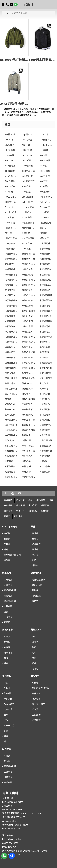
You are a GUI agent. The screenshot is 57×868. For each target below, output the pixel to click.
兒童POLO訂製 (46, 404)
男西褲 (7, 647)
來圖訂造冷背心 (11, 264)
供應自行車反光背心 (11, 352)
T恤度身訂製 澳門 (11, 228)
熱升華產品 (9, 726)
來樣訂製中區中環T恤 (11, 280)
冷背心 (35, 669)
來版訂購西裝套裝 (11, 326)
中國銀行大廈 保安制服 (11, 249)
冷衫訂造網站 (11, 435)
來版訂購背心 (46, 311)
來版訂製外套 (11, 306)
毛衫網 (7, 533)
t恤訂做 (43, 228)
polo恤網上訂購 (11, 166)
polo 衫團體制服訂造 (28, 160)
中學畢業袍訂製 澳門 (46, 249)
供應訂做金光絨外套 (46, 358)
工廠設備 (36, 715)
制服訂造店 (10, 466)
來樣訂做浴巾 (46, 269)
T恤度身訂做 (46, 223)
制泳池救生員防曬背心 (46, 466)
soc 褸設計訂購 (46, 197)
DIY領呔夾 (10, 145)
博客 (51, 500)
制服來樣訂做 (11, 451)
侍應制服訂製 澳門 (11, 342)
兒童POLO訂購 (11, 409)
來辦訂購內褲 (46, 337)
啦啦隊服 (36, 596)
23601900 (7, 806)
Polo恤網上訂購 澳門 (28, 166)
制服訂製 (26, 461)
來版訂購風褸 (11, 332)
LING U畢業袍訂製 (11, 155)
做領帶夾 (26, 394)
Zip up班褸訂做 (11, 243)
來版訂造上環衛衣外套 (46, 332)
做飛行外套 (45, 394)
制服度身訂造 (11, 456)
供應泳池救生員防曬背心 (46, 347)
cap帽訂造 (27, 135)
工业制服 (8, 772)
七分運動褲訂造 (46, 243)
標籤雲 (7, 560)
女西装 (7, 761)
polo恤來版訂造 (46, 160)
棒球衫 (35, 539)
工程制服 (8, 617)
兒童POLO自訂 (46, 399)
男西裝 (7, 637)
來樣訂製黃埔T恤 (46, 290)
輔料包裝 (33, 511)
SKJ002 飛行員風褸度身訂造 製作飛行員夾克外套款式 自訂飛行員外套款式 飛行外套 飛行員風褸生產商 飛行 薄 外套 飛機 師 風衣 (14, 60)
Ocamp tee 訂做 (28, 155)
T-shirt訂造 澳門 (11, 223)
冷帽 (34, 663)
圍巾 (6, 658)
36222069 (36, 813)
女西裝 (7, 642)
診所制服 (8, 606)
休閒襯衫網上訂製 (11, 259)
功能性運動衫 (38, 580)
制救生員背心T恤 (11, 446)
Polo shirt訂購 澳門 (11, 160)
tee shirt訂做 (28, 207)
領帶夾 (7, 663)
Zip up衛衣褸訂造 (28, 243)
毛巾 (34, 653)
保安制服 (8, 596)
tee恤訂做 (27, 212)
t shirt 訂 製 (27, 202)
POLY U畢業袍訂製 (11, 197)
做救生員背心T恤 (28, 389)
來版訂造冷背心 (11, 337)
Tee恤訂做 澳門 (46, 212)
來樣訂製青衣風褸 (28, 290)
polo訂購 (9, 192)
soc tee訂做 (28, 197)
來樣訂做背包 (11, 275)
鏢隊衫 (35, 601)
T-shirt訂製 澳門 (28, 218)
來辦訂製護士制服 (28, 337)
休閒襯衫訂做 (28, 259)
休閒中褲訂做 (28, 254)
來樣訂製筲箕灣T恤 (46, 285)
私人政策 (20, 500)
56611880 (18, 810)
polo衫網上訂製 (11, 176)
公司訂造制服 (28, 430)
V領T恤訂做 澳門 (46, 238)
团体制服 (8, 777)
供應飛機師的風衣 (28, 368)
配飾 (34, 560)
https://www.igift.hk (11, 829)
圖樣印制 (45, 511)
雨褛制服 (8, 782)
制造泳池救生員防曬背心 (28, 477)
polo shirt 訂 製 (46, 155)
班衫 (6, 720)
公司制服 (8, 585)
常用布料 (21, 511)
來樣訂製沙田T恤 (28, 285)
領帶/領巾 (8, 653)
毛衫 (34, 647)
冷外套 (35, 642)
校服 (6, 612)
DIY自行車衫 (46, 140)
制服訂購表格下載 (41, 688)
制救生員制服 (46, 441)
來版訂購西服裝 (28, 321)
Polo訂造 (26, 192)
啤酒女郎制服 (10, 601)
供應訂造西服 (46, 363)
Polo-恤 (7, 688)
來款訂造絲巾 (28, 295)
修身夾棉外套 (46, 378)
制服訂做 (9, 461)
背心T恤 (8, 693)
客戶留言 (36, 699)
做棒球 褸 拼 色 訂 (46, 389)
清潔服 (7, 622)
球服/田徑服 (38, 585)
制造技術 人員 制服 (28, 472)
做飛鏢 (8, 399)
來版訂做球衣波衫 (28, 301)
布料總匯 (8, 506)
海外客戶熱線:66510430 (14, 817)
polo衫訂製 (45, 176)
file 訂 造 (26, 145)
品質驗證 (36, 720)
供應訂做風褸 (11, 363)
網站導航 (41, 500)
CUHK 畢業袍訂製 (11, 140)
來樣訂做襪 (27, 275)
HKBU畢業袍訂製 (46, 145)
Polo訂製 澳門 (46, 186)
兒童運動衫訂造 (46, 409)
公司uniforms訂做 (46, 420)
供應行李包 (45, 352)
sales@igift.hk (9, 821)
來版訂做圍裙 (46, 295)
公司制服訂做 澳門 (28, 425)
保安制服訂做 (46, 368)
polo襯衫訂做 (28, 181)
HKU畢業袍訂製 (46, 150)
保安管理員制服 (28, 373)
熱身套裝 (36, 544)
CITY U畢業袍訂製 (46, 135)
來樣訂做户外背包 (46, 264)
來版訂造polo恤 (28, 332)
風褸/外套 (8, 710)
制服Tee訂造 (46, 446)
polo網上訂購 (28, 171)
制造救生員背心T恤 (11, 477)
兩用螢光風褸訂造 (46, 415)
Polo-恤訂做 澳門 (46, 166)
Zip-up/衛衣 (9, 704)
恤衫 (6, 715)
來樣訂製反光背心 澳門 (46, 280)
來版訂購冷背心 (46, 306)
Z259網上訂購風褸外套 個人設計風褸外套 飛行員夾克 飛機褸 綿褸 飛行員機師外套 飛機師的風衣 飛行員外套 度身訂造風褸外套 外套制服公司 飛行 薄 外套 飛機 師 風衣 (43, 60)
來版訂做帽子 (11, 301)
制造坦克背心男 (11, 472)
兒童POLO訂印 (28, 404)
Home (7, 13)
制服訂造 (44, 461)
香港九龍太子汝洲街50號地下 (16, 825)
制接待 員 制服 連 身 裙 (28, 441)
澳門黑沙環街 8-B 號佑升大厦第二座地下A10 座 (25, 851)
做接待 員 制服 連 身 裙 (46, 384)
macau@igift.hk (10, 847)
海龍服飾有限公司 (12, 555)
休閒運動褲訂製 (46, 259)
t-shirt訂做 (9, 218)
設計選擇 (21, 506)
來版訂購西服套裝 (11, 321)
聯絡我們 (36, 683)
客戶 (31, 500)
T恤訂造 (43, 233)
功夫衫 (35, 555)
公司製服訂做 (11, 430)
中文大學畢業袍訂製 (11, 254)
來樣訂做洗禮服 (28, 269)
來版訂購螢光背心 (11, 316)
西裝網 (7, 539)
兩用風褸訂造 (28, 420)
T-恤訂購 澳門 (28, 233)
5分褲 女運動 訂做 (11, 135)
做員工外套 (10, 384)
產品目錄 (36, 693)
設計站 (7, 516)
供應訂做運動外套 (28, 358)
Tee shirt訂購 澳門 (46, 207)
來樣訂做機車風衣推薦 (11, 269)
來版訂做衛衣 (46, 301)
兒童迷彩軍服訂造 (28, 409)
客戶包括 (33, 506)
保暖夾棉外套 (11, 378)
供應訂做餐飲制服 (28, 363)
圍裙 (6, 736)
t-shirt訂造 (44, 218)
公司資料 (36, 710)
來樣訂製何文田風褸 (28, 280)
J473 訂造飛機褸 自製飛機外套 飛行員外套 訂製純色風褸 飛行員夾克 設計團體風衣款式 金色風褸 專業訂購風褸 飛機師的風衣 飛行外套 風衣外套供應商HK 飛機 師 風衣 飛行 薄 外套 (14, 104)
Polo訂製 (26, 186)
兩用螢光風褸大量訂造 (28, 415)
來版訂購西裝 (46, 321)
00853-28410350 (10, 843)
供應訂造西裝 (11, 368)
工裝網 (7, 544)
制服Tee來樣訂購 (28, 446)
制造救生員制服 (46, 472)
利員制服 (26, 435)
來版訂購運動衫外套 (46, 326)
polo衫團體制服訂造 (46, 171)
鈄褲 (6, 731)
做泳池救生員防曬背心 (11, 394)
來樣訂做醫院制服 (46, 275)
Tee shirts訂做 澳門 (11, 207)
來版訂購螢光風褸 (28, 316)
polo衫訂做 (27, 176)
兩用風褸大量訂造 (11, 420)
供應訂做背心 (11, 358)
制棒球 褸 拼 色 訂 (28, 466)
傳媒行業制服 (28, 399)
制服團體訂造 (46, 451)
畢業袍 (35, 533)
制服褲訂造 (45, 456)
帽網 (6, 549)
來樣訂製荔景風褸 (11, 290)
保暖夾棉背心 (28, 378)
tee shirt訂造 (11, 212)
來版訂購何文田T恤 (28, 306)
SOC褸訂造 (10, 202)
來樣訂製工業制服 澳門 (11, 285)
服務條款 (8, 500)
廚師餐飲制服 (10, 590)
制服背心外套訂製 (28, 456)
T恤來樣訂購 (28, 223)
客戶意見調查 (38, 704)
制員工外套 (45, 435)
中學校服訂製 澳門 (28, 249)
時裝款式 (36, 565)
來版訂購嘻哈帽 (11, 311)
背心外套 (8, 699)
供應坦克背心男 (28, 342)
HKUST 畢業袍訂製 (28, 150)
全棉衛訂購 (10, 415)
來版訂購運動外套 (28, 326)
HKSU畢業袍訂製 (11, 150)
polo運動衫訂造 (46, 192)
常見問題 (45, 506)
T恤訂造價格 (11, 238)
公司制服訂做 (11, 425)
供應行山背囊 (28, 352)
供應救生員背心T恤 (28, 347)
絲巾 (34, 658)
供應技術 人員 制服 (46, 342)
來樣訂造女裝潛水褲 (11, 295)
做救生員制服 (11, 389)
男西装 (7, 756)
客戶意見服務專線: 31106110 (16, 813)
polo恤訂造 (10, 171)
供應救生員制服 (11, 347)
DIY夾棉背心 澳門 (28, 140)
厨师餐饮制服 (10, 766)
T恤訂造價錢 (28, 238)
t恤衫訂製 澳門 (28, 228)
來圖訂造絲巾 (28, 264)
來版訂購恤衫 (28, 311)
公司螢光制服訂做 (46, 425)
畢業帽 (35, 549)
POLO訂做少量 (11, 186)
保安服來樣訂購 (11, 373)
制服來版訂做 (28, 451)
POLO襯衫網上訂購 (11, 181)
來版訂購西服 (46, 316)
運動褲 (35, 590)
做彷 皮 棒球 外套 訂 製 (28, 384)
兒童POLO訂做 (11, 404)
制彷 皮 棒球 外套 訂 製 (11, 441)
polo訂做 (44, 181)
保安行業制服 (46, 373)
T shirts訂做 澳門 (46, 202)
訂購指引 (8, 511)
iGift (29, 4)
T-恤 (5, 683)
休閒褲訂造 (45, 254)
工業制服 (8, 580)
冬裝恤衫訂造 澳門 (46, 430)
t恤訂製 (8, 233)
